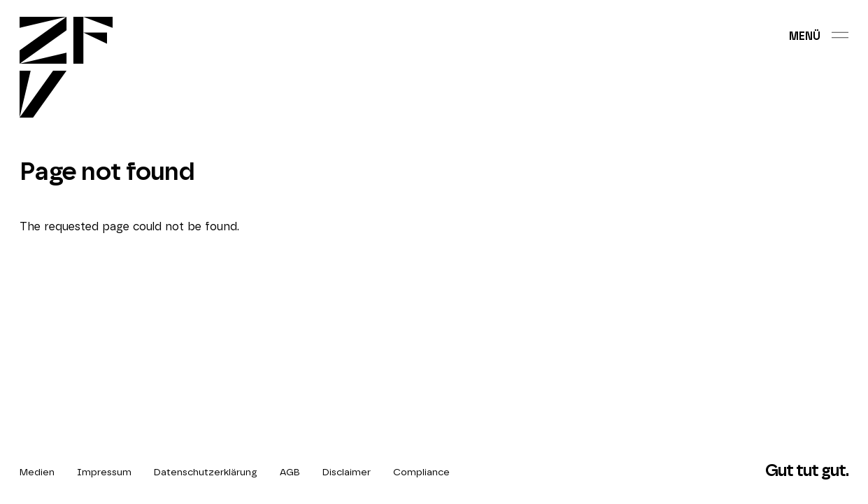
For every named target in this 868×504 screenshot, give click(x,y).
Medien (37, 472)
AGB (290, 472)
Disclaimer (347, 472)
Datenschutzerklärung (206, 472)
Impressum (104, 472)
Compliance (421, 472)
